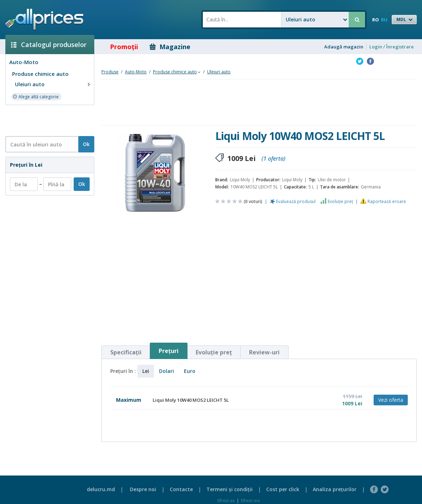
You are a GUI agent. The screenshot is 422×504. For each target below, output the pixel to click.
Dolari (167, 371)
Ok (86, 144)
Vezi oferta (391, 400)
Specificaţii (126, 352)
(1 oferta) (273, 159)
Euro (190, 371)
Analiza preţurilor (335, 489)
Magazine (170, 47)
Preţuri (169, 351)
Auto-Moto (24, 62)
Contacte (181, 489)
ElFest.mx (250, 501)
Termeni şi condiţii (230, 489)
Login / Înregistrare (392, 47)
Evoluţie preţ (340, 201)
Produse (110, 72)
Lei (146, 371)
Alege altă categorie (36, 96)
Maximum (129, 400)
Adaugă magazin (344, 47)
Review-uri (264, 352)
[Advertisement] (47, 120)
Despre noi (143, 489)
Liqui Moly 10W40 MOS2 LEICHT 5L (191, 400)
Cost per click (283, 489)
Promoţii (119, 47)
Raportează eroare (387, 201)
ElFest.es (226, 501)
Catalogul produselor (49, 45)
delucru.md (101, 489)
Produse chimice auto (40, 74)
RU (384, 20)
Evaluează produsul (296, 201)
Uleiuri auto (53, 84)
